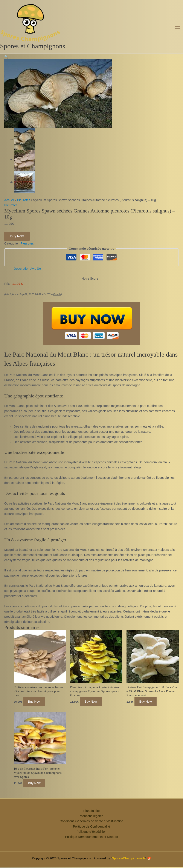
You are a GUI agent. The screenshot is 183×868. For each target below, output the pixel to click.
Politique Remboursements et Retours (91, 842)
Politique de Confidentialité (92, 832)
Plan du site (91, 816)
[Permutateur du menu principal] (177, 29)
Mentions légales (91, 822)
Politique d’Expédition (91, 837)
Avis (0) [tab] (36, 274)
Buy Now (17, 242)
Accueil (9, 205)
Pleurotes (24, 205)
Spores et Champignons (33, 52)
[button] (6, 62)
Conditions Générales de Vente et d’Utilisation (92, 827)
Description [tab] (22, 274)
